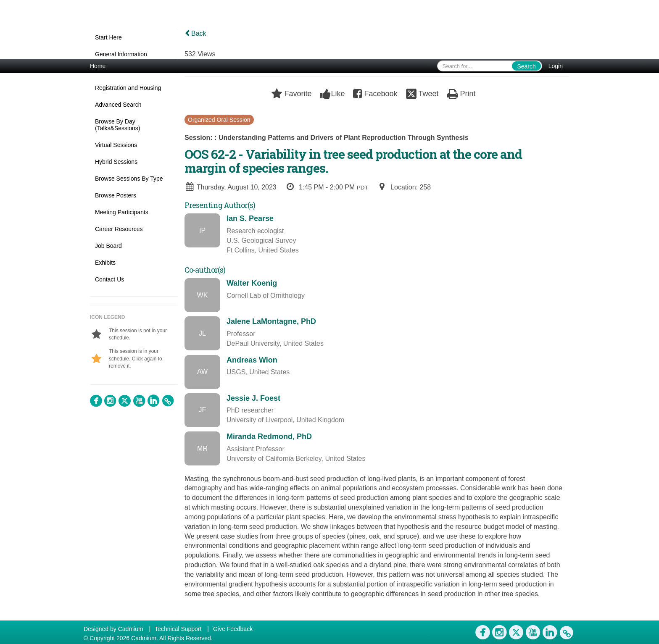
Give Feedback (233, 629)
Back (195, 33)
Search (526, 66)
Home (98, 66)
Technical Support (178, 629)
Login (556, 66)
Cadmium (131, 629)
